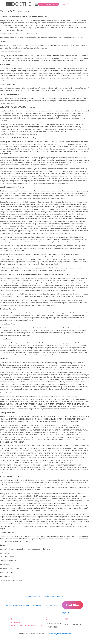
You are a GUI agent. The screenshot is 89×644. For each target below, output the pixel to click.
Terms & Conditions (64, 634)
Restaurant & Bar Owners (49, 606)
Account (32, 596)
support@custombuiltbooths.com (27, 626)
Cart (27, 596)
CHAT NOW (73, 605)
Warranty (57, 596)
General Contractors (33, 606)
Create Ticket (49, 596)
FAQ (62, 596)
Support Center (18, 623)
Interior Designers (19, 606)
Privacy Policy (52, 634)
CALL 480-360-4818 (49, 4)
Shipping (38, 596)
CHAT (64, 4)
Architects (9, 606)
